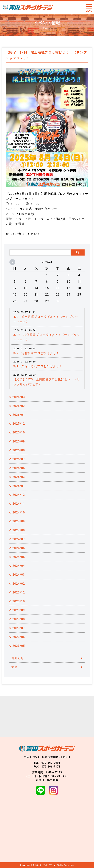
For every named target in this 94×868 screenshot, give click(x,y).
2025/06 (19, 468)
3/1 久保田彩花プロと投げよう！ (38, 366)
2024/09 (19, 521)
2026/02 (19, 406)
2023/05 (19, 646)
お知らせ (18, 658)
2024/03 (19, 575)
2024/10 (19, 512)
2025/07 (19, 459)
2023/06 (19, 637)
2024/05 (19, 557)
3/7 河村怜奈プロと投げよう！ (36, 353)
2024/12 (19, 495)
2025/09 (19, 441)
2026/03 (19, 397)
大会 (14, 667)
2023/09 (19, 610)
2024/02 (19, 584)
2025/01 (19, 486)
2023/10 (19, 601)
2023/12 (19, 592)
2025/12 (19, 424)
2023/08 (19, 619)
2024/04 (19, 566)
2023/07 (19, 628)
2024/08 (19, 530)
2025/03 (19, 477)
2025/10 (19, 432)
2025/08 (19, 450)
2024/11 (19, 504)
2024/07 (19, 539)
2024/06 (19, 548)
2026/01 (19, 415)
